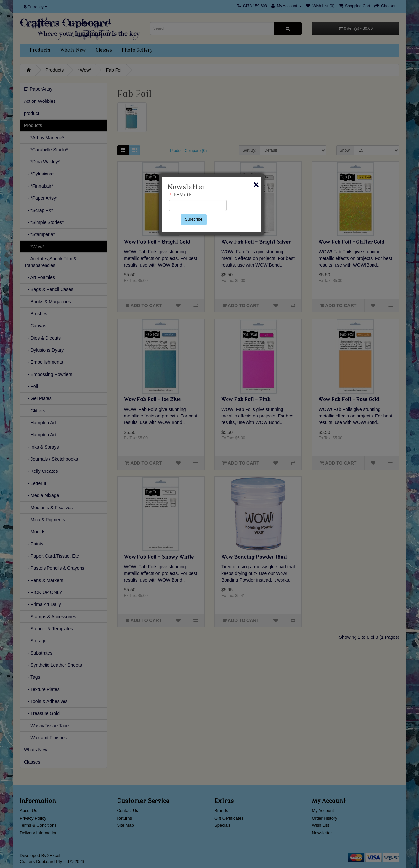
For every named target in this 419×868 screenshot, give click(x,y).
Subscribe (194, 219)
